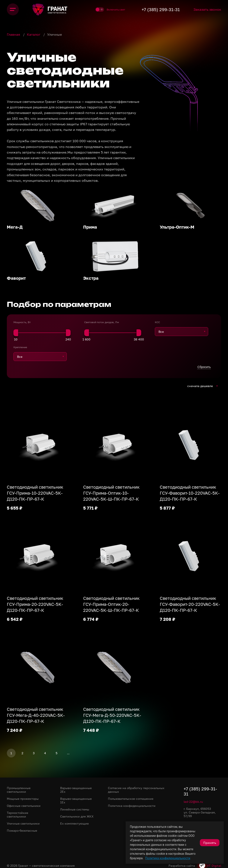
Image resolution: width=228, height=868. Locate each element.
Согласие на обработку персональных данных (136, 790)
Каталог (34, 34)
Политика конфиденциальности (168, 858)
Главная (14, 34)
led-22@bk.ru (193, 802)
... (68, 753)
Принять (210, 843)
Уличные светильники (23, 823)
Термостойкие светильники (17, 815)
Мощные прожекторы (23, 799)
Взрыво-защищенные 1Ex (76, 800)
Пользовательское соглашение (131, 799)
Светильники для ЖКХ (77, 816)
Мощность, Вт (22, 322)
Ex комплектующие (74, 823)
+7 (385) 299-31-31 (161, 9)
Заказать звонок (207, 9)
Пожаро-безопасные (22, 830)
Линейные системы (75, 809)
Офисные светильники (24, 806)
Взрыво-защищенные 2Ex (76, 790)
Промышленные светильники (19, 790)
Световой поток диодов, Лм (102, 322)
